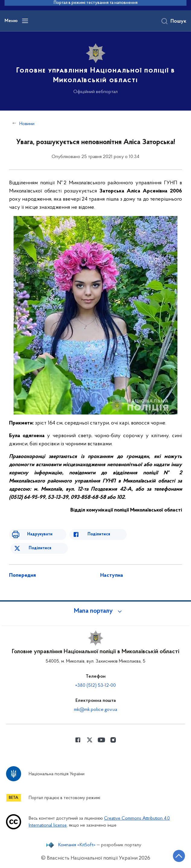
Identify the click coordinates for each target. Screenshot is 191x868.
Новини (27, 124)
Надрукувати (40, 534)
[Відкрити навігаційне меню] (25, 21)
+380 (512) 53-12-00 (96, 686)
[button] (96, 611)
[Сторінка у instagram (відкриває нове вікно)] (113, 740)
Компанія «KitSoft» (77, 845)
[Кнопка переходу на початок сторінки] (179, 856)
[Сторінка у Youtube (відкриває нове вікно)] (101, 740)
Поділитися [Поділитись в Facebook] (99, 534)
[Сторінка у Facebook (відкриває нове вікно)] (78, 740)
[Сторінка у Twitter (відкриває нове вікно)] (90, 740)
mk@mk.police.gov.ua (96, 710)
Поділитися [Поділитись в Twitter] (40, 548)
